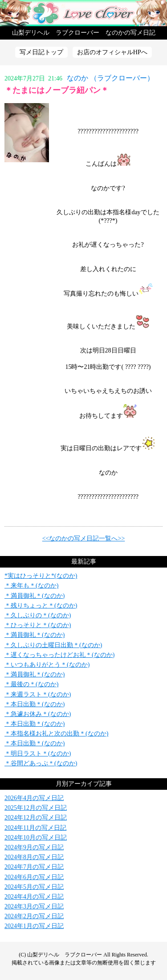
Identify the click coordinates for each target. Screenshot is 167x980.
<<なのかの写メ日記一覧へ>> (84, 538)
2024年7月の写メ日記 (34, 867)
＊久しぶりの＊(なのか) (38, 615)
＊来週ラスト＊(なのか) (38, 694)
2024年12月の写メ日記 (36, 818)
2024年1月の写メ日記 (34, 926)
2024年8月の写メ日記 (34, 857)
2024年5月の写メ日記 (34, 887)
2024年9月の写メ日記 (34, 847)
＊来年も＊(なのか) (31, 586)
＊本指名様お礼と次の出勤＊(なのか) (56, 734)
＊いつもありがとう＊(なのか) (47, 665)
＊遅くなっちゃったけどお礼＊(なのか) (59, 655)
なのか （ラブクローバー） (110, 78)
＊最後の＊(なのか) (31, 684)
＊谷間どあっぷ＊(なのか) (41, 763)
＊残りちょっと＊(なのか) (41, 606)
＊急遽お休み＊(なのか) (38, 714)
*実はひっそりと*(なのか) (41, 576)
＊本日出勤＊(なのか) (35, 704)
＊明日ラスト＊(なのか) (38, 754)
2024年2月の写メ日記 (34, 916)
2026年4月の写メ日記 (34, 798)
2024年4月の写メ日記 (34, 897)
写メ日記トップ (41, 52)
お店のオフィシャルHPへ (112, 52)
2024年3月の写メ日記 (34, 906)
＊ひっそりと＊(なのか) (38, 625)
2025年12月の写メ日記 (36, 808)
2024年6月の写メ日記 (34, 877)
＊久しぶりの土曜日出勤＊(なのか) (53, 645)
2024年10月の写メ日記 (36, 838)
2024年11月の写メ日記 (35, 828)
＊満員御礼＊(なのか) (35, 596)
